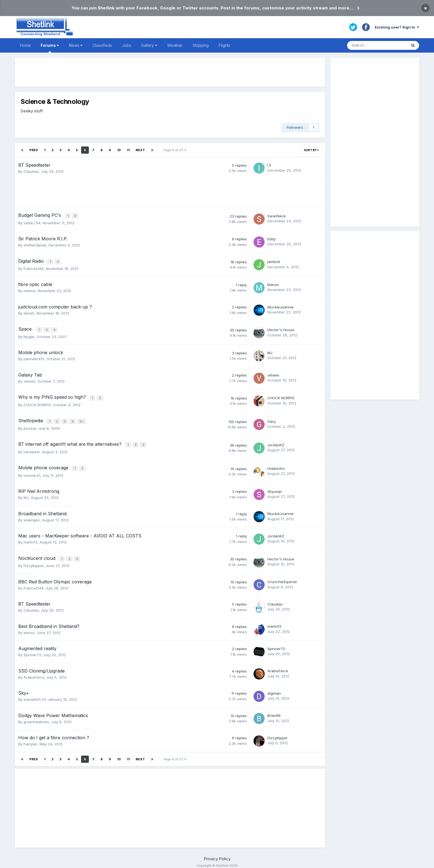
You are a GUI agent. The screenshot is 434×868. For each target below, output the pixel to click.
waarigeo (32, 515)
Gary (272, 418)
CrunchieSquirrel (282, 576)
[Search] (377, 45)
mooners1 (32, 471)
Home (25, 45)
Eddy (272, 238)
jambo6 (274, 261)
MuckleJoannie (281, 306)
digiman (274, 688)
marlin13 (30, 537)
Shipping (201, 45)
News (76, 45)
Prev (34, 150)
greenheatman (36, 716)
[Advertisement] (170, 72)
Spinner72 (32, 650)
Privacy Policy (217, 853)
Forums (50, 48)
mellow (29, 290)
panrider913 (34, 357)
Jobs (127, 45)
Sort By (311, 150)
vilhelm (29, 379)
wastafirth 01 (35, 694)
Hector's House (281, 328)
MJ (270, 351)
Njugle (29, 335)
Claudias (31, 171)
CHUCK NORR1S (37, 402)
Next (140, 150)
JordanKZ (276, 441)
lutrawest (32, 448)
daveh (29, 312)
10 (119, 150)
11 (128, 150)
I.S (269, 165)
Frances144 (33, 267)
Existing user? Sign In (397, 27)
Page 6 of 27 (175, 150)
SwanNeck (277, 216)
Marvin (273, 283)
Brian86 (274, 710)
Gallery (149, 45)
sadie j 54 (32, 222)
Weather (175, 45)
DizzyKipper (33, 560)
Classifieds (102, 45)
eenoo (29, 627)
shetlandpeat (35, 244)
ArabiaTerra (34, 672)
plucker (30, 425)
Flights (224, 45)
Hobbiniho (276, 464)
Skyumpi (275, 487)
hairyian (30, 739)
